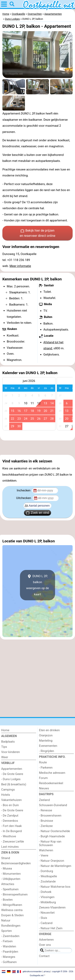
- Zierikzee (46, 826)
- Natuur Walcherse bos (55, 887)
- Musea (7, 868)
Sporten (6, 931)
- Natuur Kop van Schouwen (50, 843)
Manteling (46, 741)
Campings (8, 790)
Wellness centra (12, 910)
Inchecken (24, 490)
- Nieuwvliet (47, 913)
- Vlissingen (47, 897)
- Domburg (46, 871)
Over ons (45, 945)
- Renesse (46, 810)
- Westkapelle (48, 876)
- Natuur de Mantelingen (55, 866)
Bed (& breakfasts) (14, 784)
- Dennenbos (10, 821)
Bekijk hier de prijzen (38, 233)
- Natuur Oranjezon (52, 861)
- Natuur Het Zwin (51, 928)
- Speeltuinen (10, 889)
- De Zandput (10, 816)
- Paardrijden (10, 952)
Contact (44, 956)
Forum (43, 778)
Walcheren (46, 850)
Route (43, 762)
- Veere (44, 856)
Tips (4, 747)
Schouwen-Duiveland (53, 805)
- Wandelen (9, 946)
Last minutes (10, 847)
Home (5, 730)
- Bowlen (7, 900)
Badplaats (8, 742)
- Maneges (8, 957)
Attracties (8, 884)
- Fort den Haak (11, 826)
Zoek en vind (37, 513)
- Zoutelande (47, 881)
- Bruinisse (46, 821)
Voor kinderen (10, 752)
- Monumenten (11, 874)
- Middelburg (47, 902)
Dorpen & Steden (12, 915)
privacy (47, 972)
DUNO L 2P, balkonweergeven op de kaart (37, 585)
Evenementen (48, 746)
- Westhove (9, 836)
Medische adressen (52, 773)
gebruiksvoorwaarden (32, 972)
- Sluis (43, 918)
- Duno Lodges (11, 779)
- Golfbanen (9, 962)
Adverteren (46, 940)
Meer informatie (20, 266)
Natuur (6, 920)
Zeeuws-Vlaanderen (52, 907)
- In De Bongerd (11, 831)
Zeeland (44, 800)
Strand (6, 858)
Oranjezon (46, 735)
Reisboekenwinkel (51, 783)
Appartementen (12, 769)
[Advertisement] (37, 448)
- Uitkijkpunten (11, 879)
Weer (5, 757)
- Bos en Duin (10, 805)
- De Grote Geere (12, 774)
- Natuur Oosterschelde (55, 831)
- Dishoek (45, 892)
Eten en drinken (49, 730)
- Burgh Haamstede (52, 836)
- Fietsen (7, 941)
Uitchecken (24, 498)
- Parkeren (46, 768)
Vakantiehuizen (11, 800)
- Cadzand (46, 923)
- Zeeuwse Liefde (13, 842)
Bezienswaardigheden (16, 863)
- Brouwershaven (50, 816)
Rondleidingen (11, 926)
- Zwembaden (10, 936)
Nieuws (44, 788)
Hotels (6, 795)
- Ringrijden (47, 751)
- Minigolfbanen (12, 905)
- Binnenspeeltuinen (14, 894)
